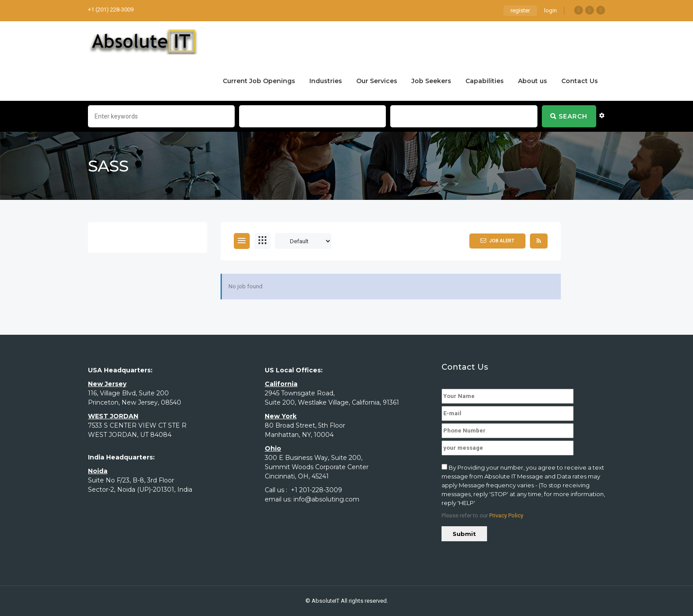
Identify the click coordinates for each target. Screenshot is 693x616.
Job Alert (497, 241)
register (520, 10)
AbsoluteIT (326, 601)
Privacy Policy (506, 515)
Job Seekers (431, 81)
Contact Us (580, 81)
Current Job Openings (259, 81)
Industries (326, 81)
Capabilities (485, 81)
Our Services (377, 81)
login (550, 10)
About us (533, 81)
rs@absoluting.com (172, 10)
